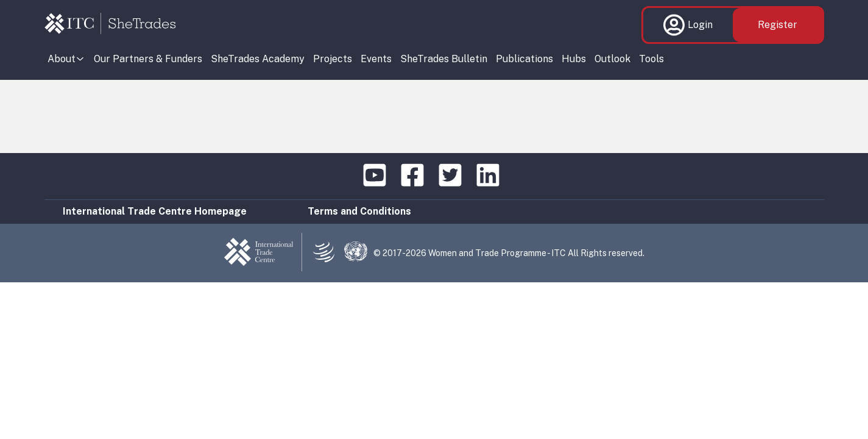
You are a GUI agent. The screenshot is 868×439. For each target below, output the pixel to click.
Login (688, 25)
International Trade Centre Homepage (155, 211)
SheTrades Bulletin (444, 59)
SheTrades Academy (258, 59)
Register (778, 25)
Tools (651, 59)
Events (376, 59)
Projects (333, 59)
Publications (524, 59)
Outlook (612, 59)
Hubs (574, 59)
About (62, 59)
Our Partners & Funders (148, 59)
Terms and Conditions (359, 211)
